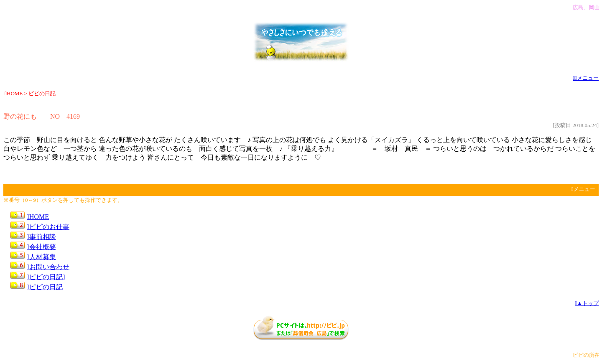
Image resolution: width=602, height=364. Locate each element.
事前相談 (41, 237)
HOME (38, 217)
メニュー (586, 78)
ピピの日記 (46, 277)
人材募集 (41, 257)
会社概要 (41, 247)
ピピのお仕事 (48, 227)
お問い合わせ (48, 267)
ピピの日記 (45, 287)
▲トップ (587, 303)
